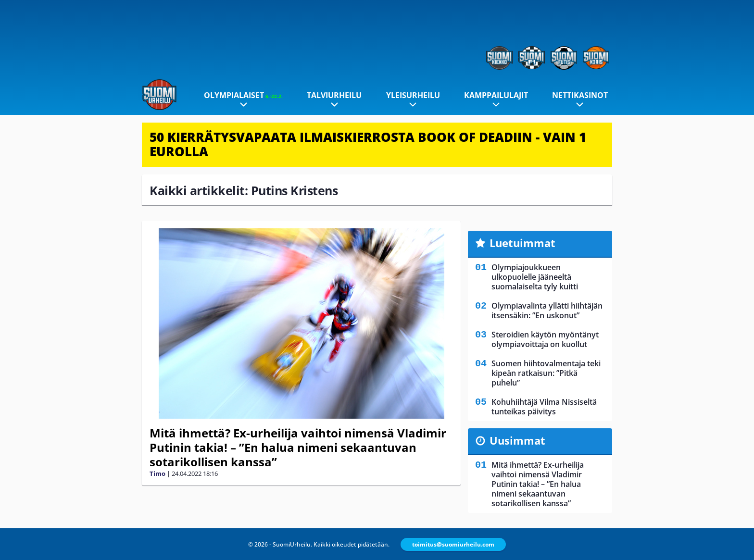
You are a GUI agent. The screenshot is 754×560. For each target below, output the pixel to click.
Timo (157, 473)
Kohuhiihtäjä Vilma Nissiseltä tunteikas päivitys (544, 407)
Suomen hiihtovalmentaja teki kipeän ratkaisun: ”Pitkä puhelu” (546, 373)
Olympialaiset (243, 95)
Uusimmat (517, 440)
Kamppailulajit (496, 95)
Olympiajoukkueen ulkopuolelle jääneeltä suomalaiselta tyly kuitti (535, 277)
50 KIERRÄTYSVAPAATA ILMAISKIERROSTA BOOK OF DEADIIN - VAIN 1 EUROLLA (368, 144)
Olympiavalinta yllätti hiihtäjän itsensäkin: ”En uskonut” (547, 311)
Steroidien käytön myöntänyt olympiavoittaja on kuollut (545, 339)
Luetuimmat (522, 243)
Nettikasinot (580, 95)
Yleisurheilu (413, 95)
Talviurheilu (334, 95)
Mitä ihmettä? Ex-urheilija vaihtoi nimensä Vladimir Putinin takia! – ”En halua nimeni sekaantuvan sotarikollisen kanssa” (298, 447)
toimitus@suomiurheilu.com (453, 544)
